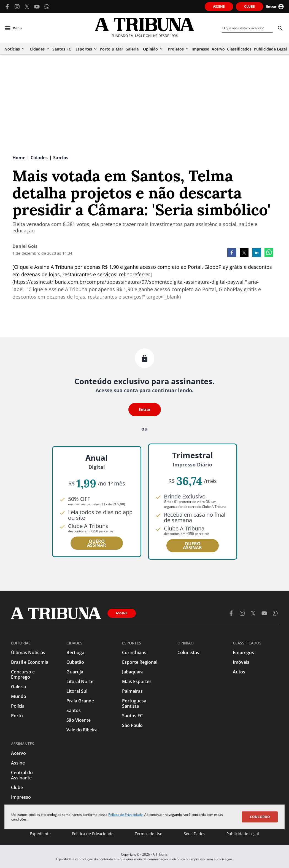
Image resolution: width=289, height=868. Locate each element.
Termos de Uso (148, 834)
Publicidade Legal (243, 834)
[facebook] (232, 253)
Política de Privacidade (125, 815)
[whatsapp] (269, 253)
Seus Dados (195, 834)
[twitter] (244, 253)
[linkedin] (256, 253)
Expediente (40, 834)
